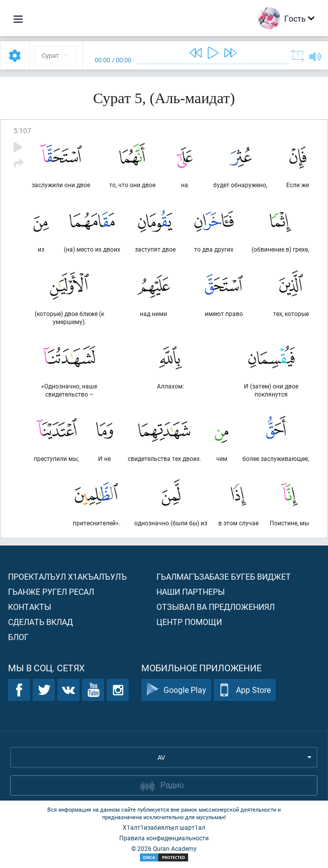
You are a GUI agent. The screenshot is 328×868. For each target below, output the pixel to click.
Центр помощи (189, 622)
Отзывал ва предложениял (216, 607)
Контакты (30, 607)
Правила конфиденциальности (164, 838)
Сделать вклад (40, 622)
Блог (18, 637)
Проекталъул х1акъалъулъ (67, 576)
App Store (245, 690)
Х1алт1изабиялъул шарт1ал (164, 827)
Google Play (176, 690)
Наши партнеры (191, 591)
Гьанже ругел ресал (51, 591)
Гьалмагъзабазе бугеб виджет (224, 576)
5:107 (22, 131)
